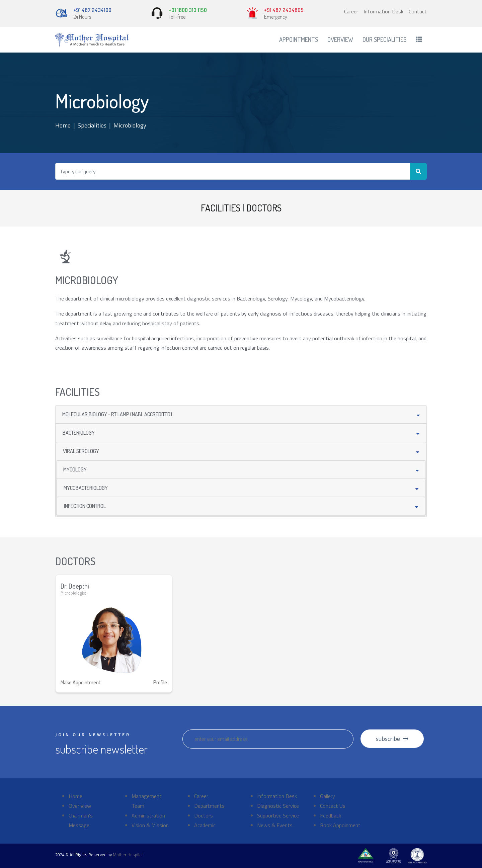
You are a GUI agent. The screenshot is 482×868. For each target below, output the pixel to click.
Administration (148, 815)
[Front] (92, 40)
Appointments (299, 39)
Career (351, 11)
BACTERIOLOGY (79, 433)
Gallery (328, 796)
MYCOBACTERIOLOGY (86, 488)
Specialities (92, 125)
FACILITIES (221, 208)
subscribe (392, 739)
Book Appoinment (340, 825)
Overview (340, 39)
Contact (418, 11)
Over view (80, 806)
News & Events (275, 825)
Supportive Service (278, 815)
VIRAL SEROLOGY (81, 451)
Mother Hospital (128, 855)
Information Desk (383, 11)
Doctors (204, 815)
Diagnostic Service (278, 806)
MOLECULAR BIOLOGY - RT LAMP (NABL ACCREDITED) (117, 414)
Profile (160, 682)
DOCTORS (264, 208)
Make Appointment (81, 682)
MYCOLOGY (75, 469)
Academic (205, 825)
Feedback (331, 815)
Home (63, 125)
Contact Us (333, 806)
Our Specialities (384, 39)
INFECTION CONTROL (85, 506)
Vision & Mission (150, 825)
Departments (209, 806)
